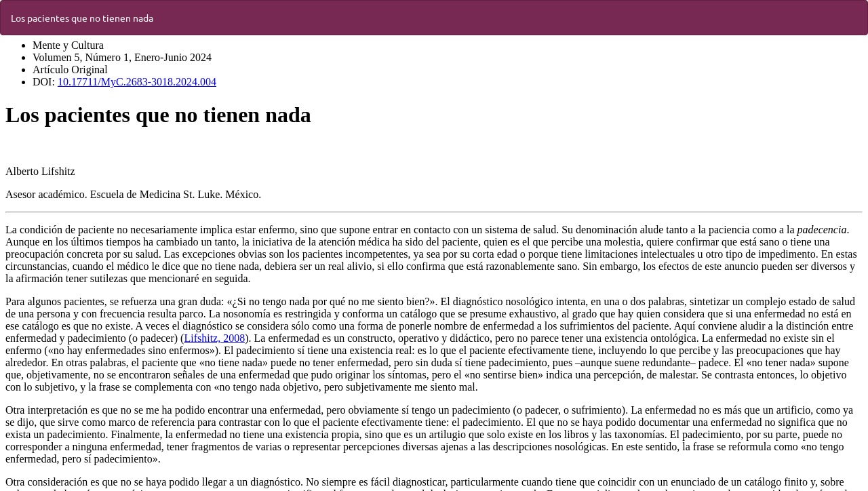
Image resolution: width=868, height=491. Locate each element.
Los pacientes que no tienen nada (82, 18)
